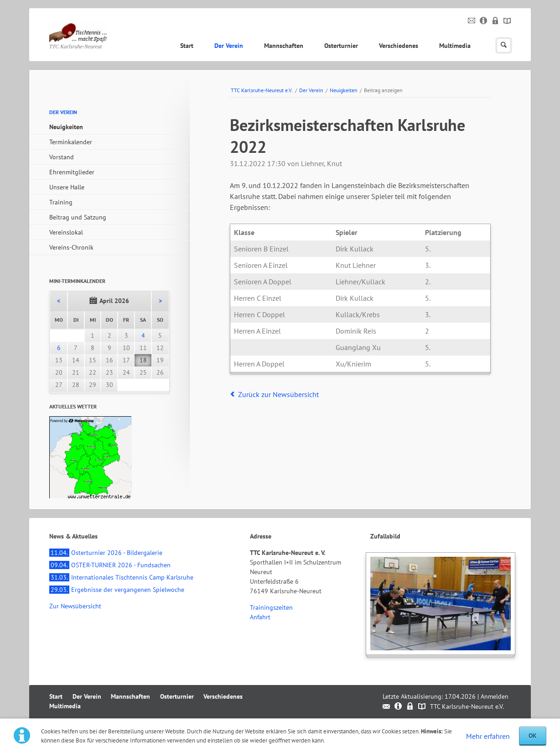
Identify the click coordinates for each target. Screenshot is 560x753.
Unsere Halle (67, 187)
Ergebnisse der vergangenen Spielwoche (117, 590)
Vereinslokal (66, 232)
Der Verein (229, 46)
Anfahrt (260, 617)
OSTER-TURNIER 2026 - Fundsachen (110, 565)
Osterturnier (341, 46)
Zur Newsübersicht (75, 606)
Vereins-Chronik (71, 247)
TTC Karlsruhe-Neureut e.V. (262, 90)
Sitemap (507, 21)
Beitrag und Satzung (78, 217)
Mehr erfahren (488, 736)
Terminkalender (71, 142)
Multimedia (455, 46)
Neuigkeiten (344, 90)
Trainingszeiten (271, 607)
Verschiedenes (399, 46)
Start (187, 46)
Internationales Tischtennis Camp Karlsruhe (121, 577)
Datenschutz (495, 21)
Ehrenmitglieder (72, 172)
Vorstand (62, 157)
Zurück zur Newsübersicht (278, 394)
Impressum (484, 21)
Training (61, 202)
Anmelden (495, 696)
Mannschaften (284, 46)
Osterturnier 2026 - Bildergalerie (106, 553)
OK (533, 736)
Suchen (504, 45)
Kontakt (472, 21)
